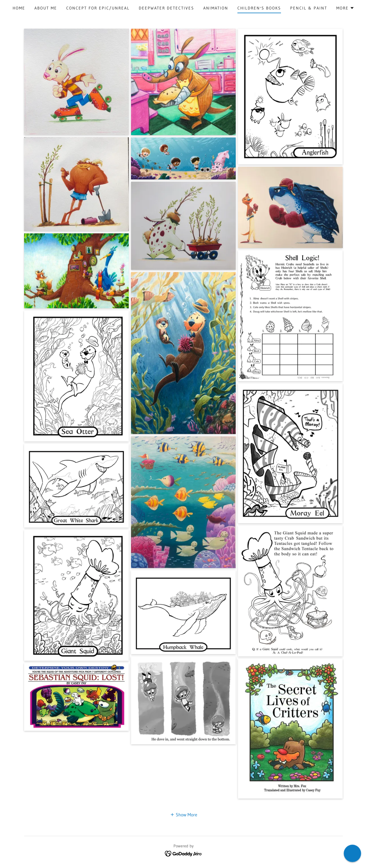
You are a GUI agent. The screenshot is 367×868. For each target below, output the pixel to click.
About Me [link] (46, 8)
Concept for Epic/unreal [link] (98, 8)
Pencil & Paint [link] (309, 8)
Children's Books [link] (259, 8)
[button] (345, 8)
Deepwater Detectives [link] (166, 8)
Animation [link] (216, 8)
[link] (184, 853)
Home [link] (19, 8)
